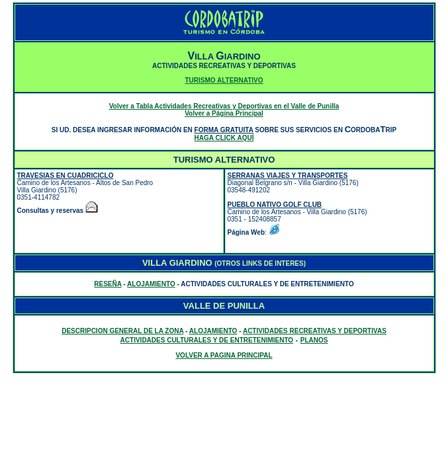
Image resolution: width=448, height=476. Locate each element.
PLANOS (314, 340)
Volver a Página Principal (224, 113)
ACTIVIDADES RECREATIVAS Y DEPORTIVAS (315, 331)
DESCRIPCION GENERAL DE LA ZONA (122, 331)
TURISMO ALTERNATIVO (224, 80)
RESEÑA (108, 284)
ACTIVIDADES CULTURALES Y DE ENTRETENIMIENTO (207, 340)
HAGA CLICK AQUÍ (224, 138)
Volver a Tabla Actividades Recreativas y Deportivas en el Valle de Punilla (224, 106)
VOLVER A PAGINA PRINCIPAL (224, 355)
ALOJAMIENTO (151, 284)
